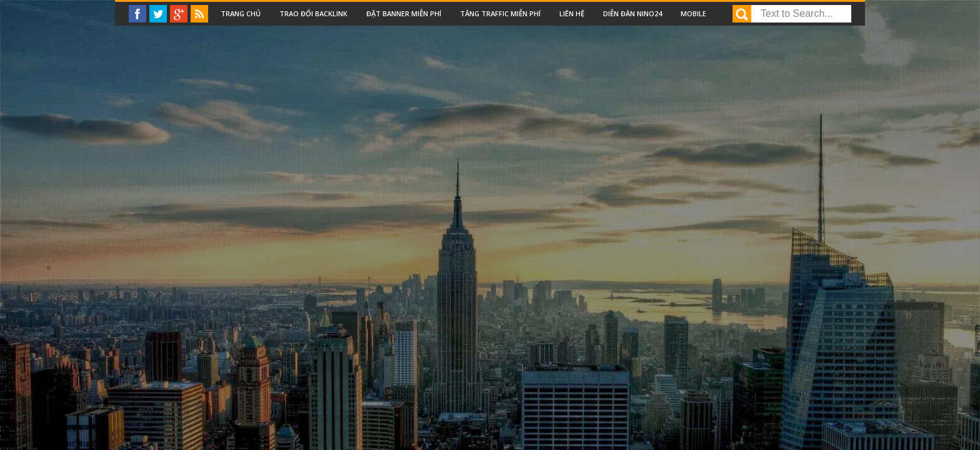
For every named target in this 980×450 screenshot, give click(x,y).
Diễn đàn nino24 (632, 13)
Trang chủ (241, 13)
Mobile (693, 13)
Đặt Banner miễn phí (404, 13)
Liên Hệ (572, 13)
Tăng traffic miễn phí (500, 13)
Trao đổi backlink (313, 13)
